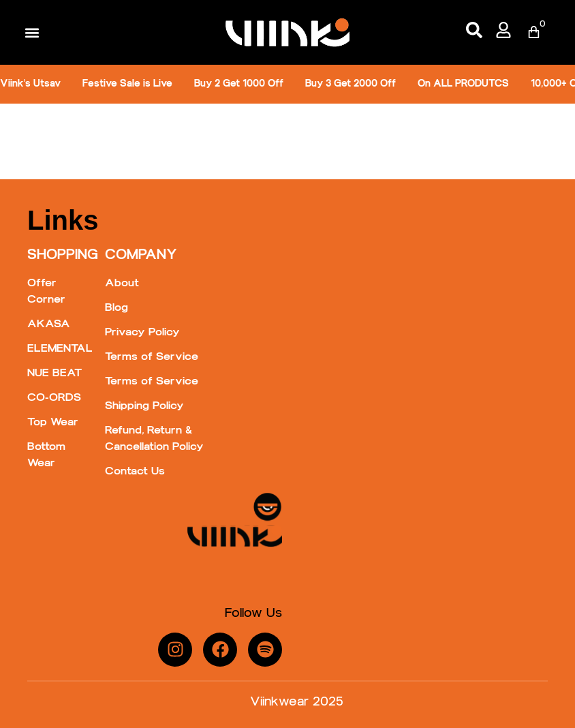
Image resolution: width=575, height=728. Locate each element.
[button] (32, 32)
